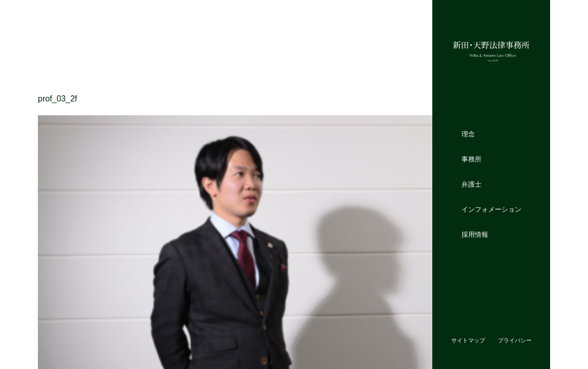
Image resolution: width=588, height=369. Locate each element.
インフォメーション (491, 209)
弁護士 (471, 184)
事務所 (471, 159)
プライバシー (515, 340)
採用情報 (475, 234)
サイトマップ (468, 340)
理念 (468, 134)
